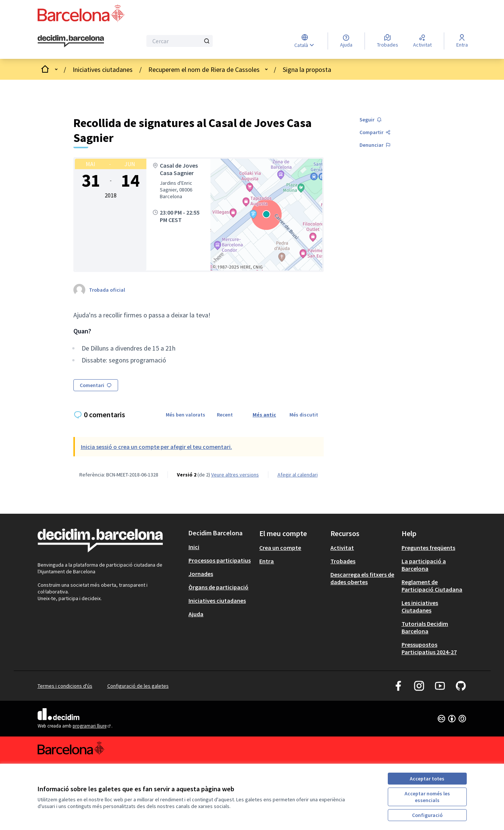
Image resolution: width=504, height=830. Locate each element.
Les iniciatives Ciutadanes (420, 606)
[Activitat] (422, 41)
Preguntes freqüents (428, 548)
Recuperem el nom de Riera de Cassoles (204, 69)
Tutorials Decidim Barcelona (425, 627)
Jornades (201, 574)
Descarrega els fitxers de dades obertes (362, 578)
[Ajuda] (346, 41)
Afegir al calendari (298, 475)
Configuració (427, 815)
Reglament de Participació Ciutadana (432, 586)
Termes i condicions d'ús (65, 686)
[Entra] (462, 41)
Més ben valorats (186, 415)
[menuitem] (221, 547)
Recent (225, 415)
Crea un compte (280, 548)
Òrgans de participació (218, 587)
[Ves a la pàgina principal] (71, 41)
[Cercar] (180, 41)
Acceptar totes (427, 779)
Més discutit (304, 415)
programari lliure (92, 726)
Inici (194, 547)
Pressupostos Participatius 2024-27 (429, 648)
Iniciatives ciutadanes (103, 69)
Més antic (264, 415)
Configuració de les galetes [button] (138, 686)
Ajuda (196, 614)
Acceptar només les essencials (427, 797)
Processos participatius (220, 560)
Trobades (343, 561)
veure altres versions (235, 475)
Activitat (342, 548)
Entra (267, 561)
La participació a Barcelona (424, 565)
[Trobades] (388, 41)
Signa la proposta (307, 69)
